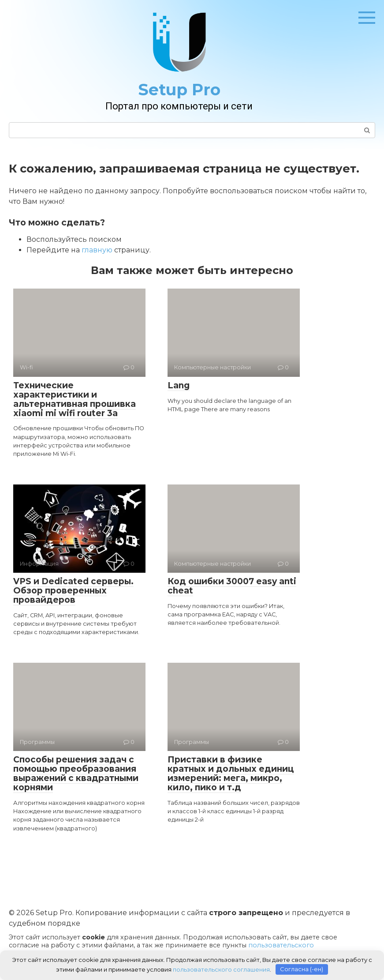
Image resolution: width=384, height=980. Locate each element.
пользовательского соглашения (221, 969)
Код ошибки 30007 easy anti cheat (232, 586)
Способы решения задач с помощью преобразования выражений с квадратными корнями (76, 773)
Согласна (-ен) (302, 969)
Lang (179, 385)
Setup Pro (179, 90)
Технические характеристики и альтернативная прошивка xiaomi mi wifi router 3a (75, 399)
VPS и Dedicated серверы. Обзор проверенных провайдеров (73, 591)
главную (97, 250)
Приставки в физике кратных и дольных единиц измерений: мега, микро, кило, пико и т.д (231, 773)
